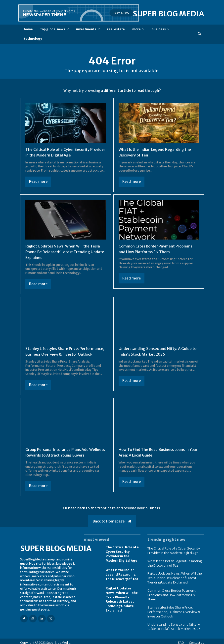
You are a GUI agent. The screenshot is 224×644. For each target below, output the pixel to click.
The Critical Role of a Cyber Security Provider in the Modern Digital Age (122, 558)
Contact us (197, 640)
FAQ (181, 640)
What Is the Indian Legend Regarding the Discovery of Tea (122, 578)
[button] (200, 34)
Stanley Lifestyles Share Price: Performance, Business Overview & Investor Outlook (58, 353)
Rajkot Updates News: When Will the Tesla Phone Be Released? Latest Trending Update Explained (64, 252)
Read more (38, 181)
